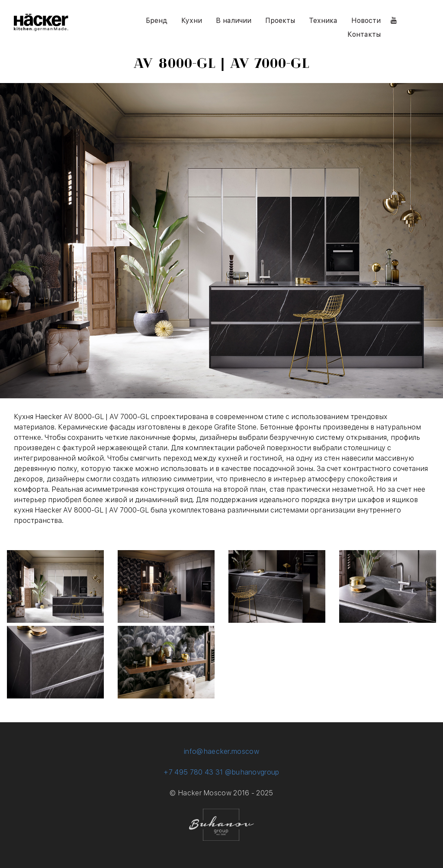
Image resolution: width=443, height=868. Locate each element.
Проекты (280, 21)
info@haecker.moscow (221, 751)
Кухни (192, 21)
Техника (323, 21)
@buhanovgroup (252, 772)
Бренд (157, 21)
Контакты (364, 34)
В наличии (234, 21)
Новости (366, 21)
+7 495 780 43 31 (193, 772)
